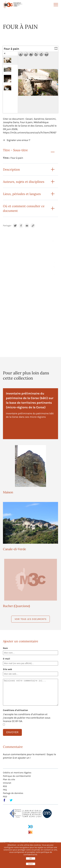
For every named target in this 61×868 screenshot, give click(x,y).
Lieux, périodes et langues (22, 194)
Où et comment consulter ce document (24, 208)
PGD (5, 797)
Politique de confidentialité (17, 776)
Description (11, 169)
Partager (7, 226)
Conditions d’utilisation (15, 710)
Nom (5, 648)
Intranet (7, 783)
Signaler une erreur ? (18, 140)
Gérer (30, 864)
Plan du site (9, 779)
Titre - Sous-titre (15, 150)
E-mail (6, 659)
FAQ (5, 790)
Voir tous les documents (31, 619)
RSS (5, 786)
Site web (7, 669)
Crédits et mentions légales (17, 773)
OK (31, 858)
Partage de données (13, 793)
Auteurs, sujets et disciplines (24, 182)
